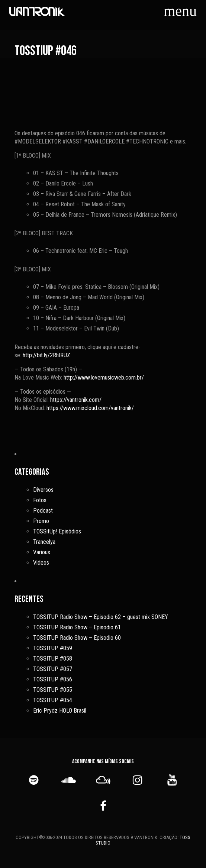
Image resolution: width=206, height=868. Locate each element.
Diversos (43, 490)
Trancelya (44, 542)
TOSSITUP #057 (53, 669)
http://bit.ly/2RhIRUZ (46, 355)
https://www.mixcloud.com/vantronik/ (90, 408)
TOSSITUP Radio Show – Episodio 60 (77, 638)
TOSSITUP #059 (53, 648)
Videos (41, 563)
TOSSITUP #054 (53, 700)
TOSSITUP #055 (53, 690)
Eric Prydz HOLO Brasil (60, 711)
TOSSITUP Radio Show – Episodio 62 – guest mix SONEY (101, 617)
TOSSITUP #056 (53, 679)
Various (42, 552)
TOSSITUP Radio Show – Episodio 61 (77, 627)
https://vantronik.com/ (76, 400)
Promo (41, 521)
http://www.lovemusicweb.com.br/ (104, 377)
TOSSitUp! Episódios (57, 531)
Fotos (40, 500)
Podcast (43, 511)
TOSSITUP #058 (53, 659)
